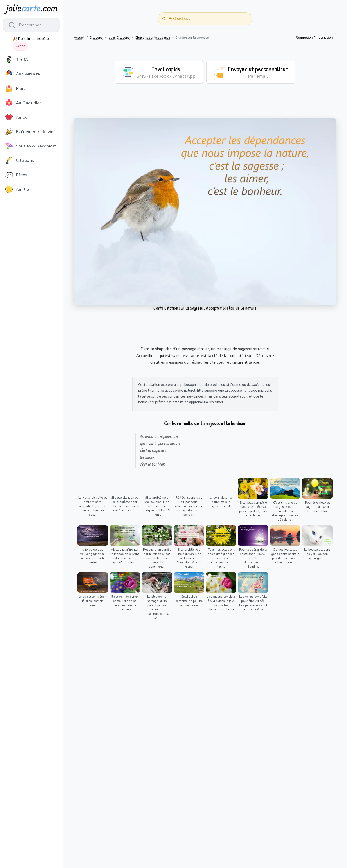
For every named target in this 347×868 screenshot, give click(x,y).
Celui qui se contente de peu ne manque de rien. (189, 601)
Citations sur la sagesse (153, 38)
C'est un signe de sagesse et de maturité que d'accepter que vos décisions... (285, 511)
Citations (96, 38)
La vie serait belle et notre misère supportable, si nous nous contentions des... (92, 506)
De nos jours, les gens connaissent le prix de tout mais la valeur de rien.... (285, 556)
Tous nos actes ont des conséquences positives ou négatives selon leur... (221, 558)
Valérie (20, 46)
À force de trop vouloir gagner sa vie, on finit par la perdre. (92, 556)
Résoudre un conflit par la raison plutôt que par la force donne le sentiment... (157, 558)
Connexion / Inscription (314, 38)
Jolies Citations (119, 38)
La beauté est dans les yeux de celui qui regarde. (317, 554)
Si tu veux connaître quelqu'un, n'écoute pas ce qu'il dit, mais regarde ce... (253, 509)
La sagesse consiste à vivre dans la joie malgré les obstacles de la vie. (221, 603)
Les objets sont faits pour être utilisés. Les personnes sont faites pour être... (253, 603)
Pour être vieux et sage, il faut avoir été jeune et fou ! (317, 507)
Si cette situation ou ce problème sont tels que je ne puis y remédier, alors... (125, 504)
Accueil (79, 38)
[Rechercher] (164, 19)
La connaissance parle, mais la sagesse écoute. (221, 502)
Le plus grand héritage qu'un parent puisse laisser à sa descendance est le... (157, 607)
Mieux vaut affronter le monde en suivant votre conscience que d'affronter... (125, 556)
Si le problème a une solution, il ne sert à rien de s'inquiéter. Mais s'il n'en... (157, 506)
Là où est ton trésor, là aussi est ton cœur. (92, 601)
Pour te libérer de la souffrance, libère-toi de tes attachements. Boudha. (253, 558)
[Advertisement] (205, 104)
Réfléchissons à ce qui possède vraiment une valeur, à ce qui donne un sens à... (189, 506)
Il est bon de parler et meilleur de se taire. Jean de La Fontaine (125, 603)
